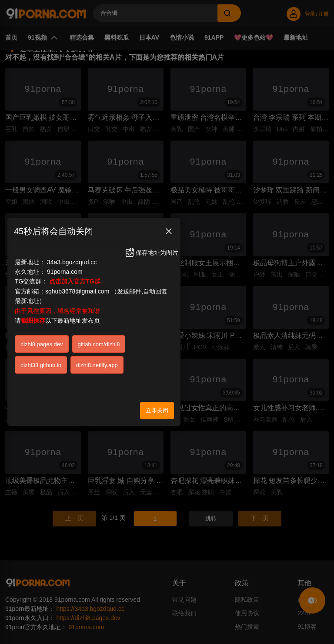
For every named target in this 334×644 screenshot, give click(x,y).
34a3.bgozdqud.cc (72, 258)
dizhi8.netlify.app (97, 361)
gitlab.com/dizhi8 (99, 340)
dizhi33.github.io (41, 361)
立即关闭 (157, 406)
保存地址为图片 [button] (151, 249)
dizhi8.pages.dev (42, 340)
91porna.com (65, 268)
